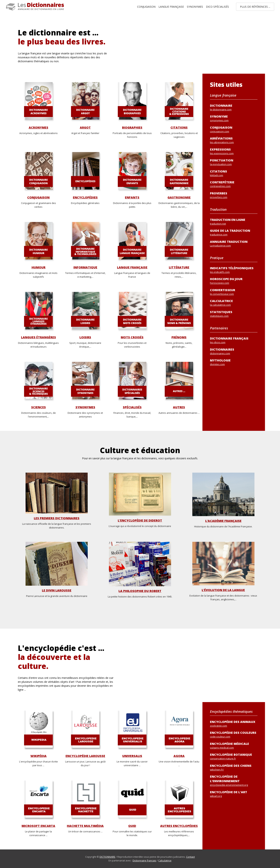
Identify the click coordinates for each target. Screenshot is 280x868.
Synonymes (195, 7)
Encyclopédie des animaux (234, 724)
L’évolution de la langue (223, 590)
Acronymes (38, 128)
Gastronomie (179, 198)
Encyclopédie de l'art (234, 794)
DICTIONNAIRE (107, 857)
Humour (38, 267)
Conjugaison (146, 7)
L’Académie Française (223, 521)
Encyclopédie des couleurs (234, 735)
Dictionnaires (234, 351)
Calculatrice (165, 861)
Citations (179, 128)
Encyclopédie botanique (234, 757)
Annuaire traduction (234, 244)
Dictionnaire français (234, 340)
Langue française (171, 7)
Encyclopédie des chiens (234, 768)
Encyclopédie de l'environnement (234, 781)
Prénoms (179, 337)
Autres (179, 407)
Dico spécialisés (217, 7)
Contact (190, 857)
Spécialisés (132, 407)
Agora (179, 756)
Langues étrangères (38, 337)
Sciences (38, 407)
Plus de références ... (255, 7)
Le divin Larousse (57, 590)
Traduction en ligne (234, 222)
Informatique (85, 267)
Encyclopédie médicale (234, 746)
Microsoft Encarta (38, 826)
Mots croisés (132, 337)
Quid (132, 826)
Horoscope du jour (234, 281)
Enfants (132, 198)
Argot (85, 128)
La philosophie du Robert (140, 591)
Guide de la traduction (234, 233)
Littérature (179, 267)
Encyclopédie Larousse (85, 756)
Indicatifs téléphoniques (234, 270)
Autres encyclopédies (179, 826)
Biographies (132, 128)
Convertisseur (234, 292)
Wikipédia (38, 756)
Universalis (132, 756)
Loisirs (85, 337)
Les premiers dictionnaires (57, 518)
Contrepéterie (234, 184)
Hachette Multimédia (85, 826)
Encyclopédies (85, 198)
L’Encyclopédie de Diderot (140, 521)
